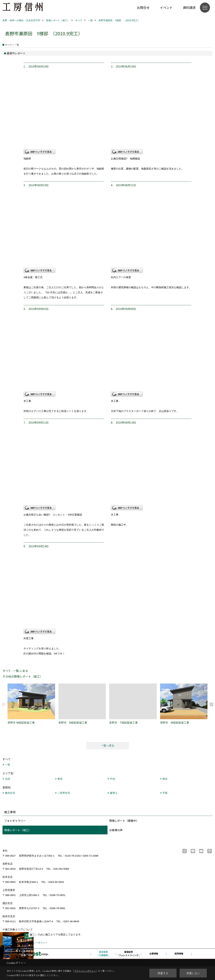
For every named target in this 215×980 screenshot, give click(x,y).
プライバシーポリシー (36, 943)
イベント (166, 7)
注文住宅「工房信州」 (103, 954)
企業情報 (154, 954)
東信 (60, 779)
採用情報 (179, 954)
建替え (114, 793)
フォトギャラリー (15, 821)
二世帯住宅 (64, 793)
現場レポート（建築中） (124, 821)
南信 (165, 779)
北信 (8, 779)
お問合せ (143, 7)
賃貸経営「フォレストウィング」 (129, 954)
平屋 (165, 793)
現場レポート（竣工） (18, 830)
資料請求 (189, 7)
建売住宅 (10, 793)
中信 (113, 779)
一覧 (8, 765)
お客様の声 (116, 830)
